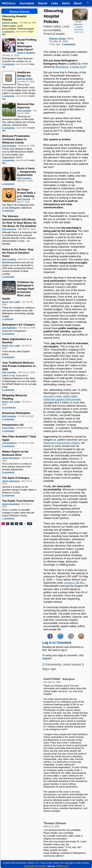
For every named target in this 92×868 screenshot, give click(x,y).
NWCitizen (9, 3)
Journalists (27, 3)
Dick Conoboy (24, 111)
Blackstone (62, 67)
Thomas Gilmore (55, 823)
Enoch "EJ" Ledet (11, 302)
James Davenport (11, 458)
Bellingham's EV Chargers (19, 325)
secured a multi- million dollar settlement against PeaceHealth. (62, 398)
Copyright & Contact (35, 866)
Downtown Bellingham (16, 413)
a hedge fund (77, 67)
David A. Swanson (26, 53)
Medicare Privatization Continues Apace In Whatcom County (16, 139)
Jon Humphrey (10, 328)
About (78, 3)
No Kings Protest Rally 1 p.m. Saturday (26, 193)
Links (55, 3)
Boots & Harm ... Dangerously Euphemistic (27, 172)
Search (43, 3)
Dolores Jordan (10, 23)
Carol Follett (8, 428)
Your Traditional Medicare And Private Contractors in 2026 (19, 366)
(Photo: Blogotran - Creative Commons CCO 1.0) (79, 27)
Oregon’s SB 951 (74, 583)
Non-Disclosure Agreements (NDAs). (66, 441)
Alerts (66, 3)
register (47, 658)
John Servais (24, 199)
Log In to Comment (57, 643)
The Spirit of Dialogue (16, 478)
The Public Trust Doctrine (18, 501)
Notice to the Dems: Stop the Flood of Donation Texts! (18, 253)
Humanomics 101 (13, 425)
